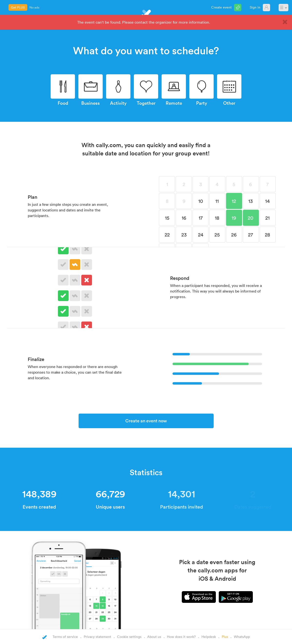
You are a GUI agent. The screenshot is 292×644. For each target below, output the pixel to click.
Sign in (255, 7)
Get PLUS (18, 7)
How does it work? (181, 637)
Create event (221, 7)
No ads (34, 7)
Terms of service (65, 637)
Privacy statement (97, 637)
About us (154, 637)
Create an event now (146, 421)
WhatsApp (242, 637)
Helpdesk (209, 637)
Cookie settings (129, 637)
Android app (236, 597)
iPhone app (199, 597)
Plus (225, 637)
